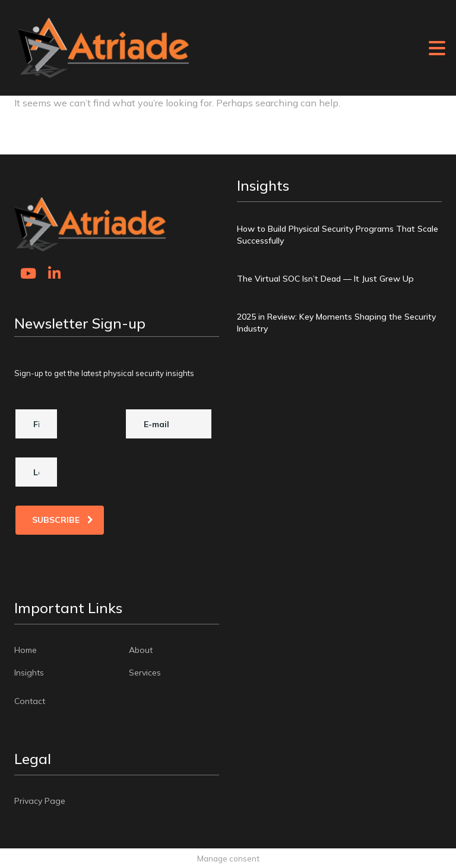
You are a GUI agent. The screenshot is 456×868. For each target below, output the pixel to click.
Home (26, 649)
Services (145, 672)
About (141, 649)
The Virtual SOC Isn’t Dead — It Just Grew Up (325, 279)
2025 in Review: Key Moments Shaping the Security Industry (336, 323)
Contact (30, 700)
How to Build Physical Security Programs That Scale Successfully (338, 235)
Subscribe (63, 519)
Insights (29, 672)
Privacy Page (40, 800)
